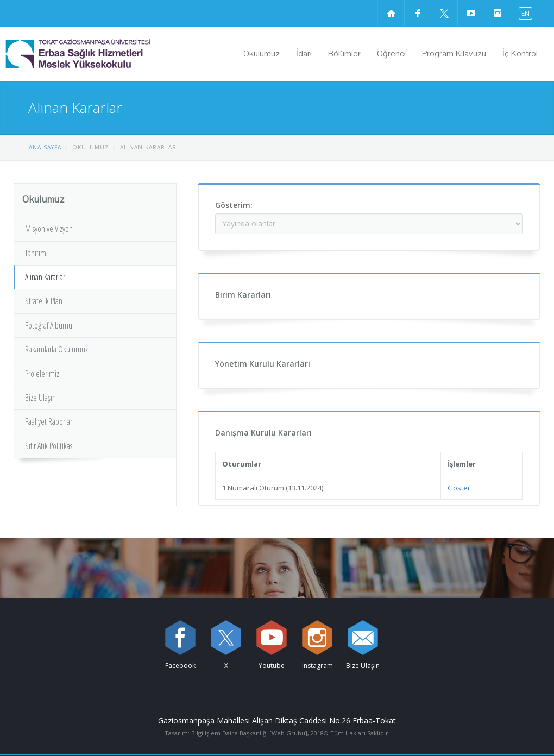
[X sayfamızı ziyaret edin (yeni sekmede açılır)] (444, 13)
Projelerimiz (42, 374)
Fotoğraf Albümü (49, 325)
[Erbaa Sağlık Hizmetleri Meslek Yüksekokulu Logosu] (106, 54)
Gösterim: (234, 205)
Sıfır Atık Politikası (49, 446)
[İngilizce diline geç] (523, 13)
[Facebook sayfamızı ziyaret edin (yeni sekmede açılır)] (418, 13)
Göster (459, 488)
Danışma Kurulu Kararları (263, 433)
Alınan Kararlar (45, 277)
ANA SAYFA (45, 147)
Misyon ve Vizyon (49, 229)
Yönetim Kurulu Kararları (263, 364)
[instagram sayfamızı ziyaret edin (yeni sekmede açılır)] (498, 13)
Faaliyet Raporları (49, 421)
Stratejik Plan (44, 301)
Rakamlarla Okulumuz (56, 349)
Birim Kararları (243, 295)
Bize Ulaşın (40, 398)
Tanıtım (36, 253)
